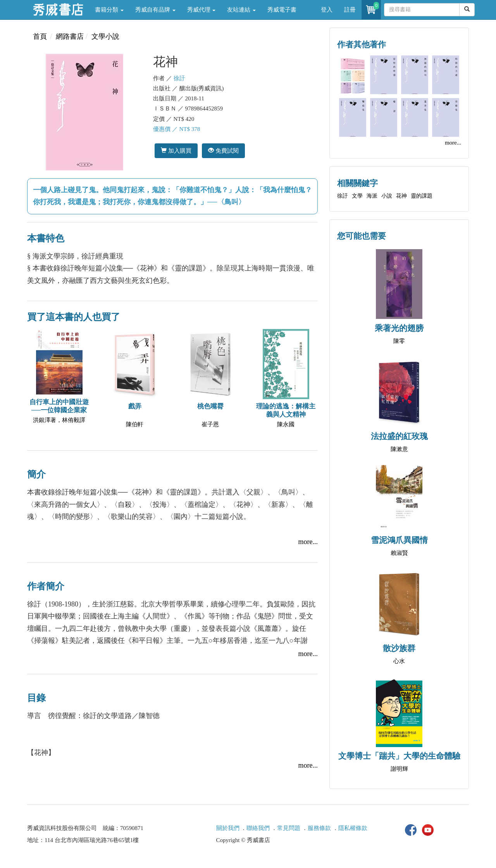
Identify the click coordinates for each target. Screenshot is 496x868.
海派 (372, 196)
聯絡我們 (258, 828)
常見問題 (289, 828)
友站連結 (241, 10)
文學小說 (105, 36)
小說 (387, 196)
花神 (401, 196)
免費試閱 (223, 151)
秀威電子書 (282, 10)
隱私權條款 (353, 828)
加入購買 (176, 151)
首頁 (40, 36)
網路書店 (70, 36)
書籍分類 (109, 10)
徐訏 (179, 78)
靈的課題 (422, 196)
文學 (357, 196)
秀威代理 (201, 10)
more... (308, 542)
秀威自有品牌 (155, 10)
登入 (327, 10)
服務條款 (319, 828)
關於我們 (228, 828)
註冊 (350, 10)
